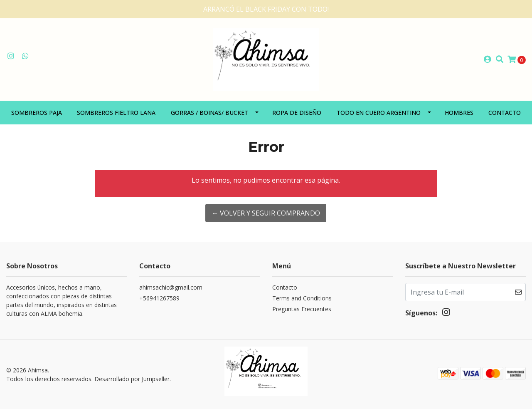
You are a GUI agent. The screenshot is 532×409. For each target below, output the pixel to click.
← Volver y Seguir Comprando (266, 213)
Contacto (505, 113)
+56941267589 (159, 298)
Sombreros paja (37, 113)
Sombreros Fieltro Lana (116, 113)
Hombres (459, 113)
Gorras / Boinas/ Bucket (209, 113)
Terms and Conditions (302, 298)
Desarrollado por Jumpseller (132, 379)
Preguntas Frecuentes (302, 309)
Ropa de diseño (297, 113)
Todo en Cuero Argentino (379, 113)
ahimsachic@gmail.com (171, 287)
